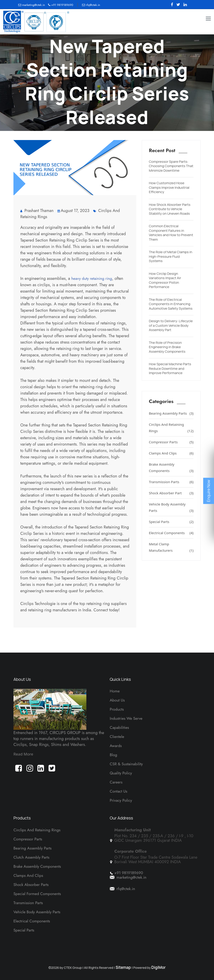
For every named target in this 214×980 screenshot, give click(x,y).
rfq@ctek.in (91, 5)
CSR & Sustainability (126, 764)
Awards (116, 746)
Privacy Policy (121, 800)
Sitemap (123, 967)
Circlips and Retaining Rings (37, 830)
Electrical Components (171, 533)
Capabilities (119, 727)
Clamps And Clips (171, 453)
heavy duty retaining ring (92, 278)
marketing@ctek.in (32, 5)
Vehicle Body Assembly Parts (171, 508)
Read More (23, 754)
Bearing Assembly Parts (171, 413)
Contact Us (119, 791)
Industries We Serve (126, 718)
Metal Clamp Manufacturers (171, 548)
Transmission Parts (171, 482)
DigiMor (158, 967)
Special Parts (171, 522)
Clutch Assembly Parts (31, 857)
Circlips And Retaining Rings (171, 428)
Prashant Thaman (37, 211)
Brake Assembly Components (171, 468)
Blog (113, 755)
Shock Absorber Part (171, 493)
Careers (116, 782)
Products (117, 709)
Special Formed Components (37, 894)
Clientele (117, 737)
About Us (117, 700)
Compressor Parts (171, 442)
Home (115, 691)
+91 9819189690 (61, 5)
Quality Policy (121, 773)
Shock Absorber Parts (31, 885)
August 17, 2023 (73, 211)
